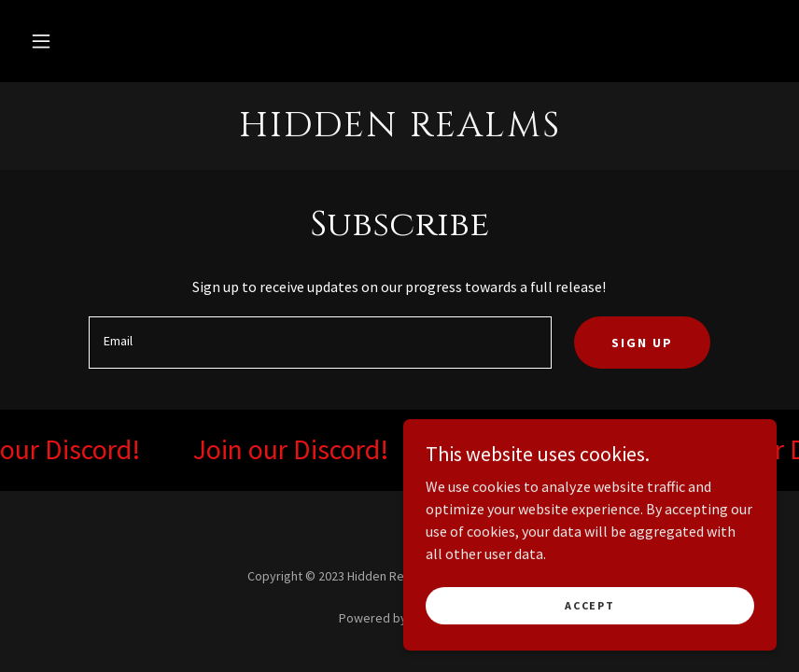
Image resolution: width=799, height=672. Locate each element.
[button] (41, 41)
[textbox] (320, 343)
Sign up (642, 343)
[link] (399, 131)
